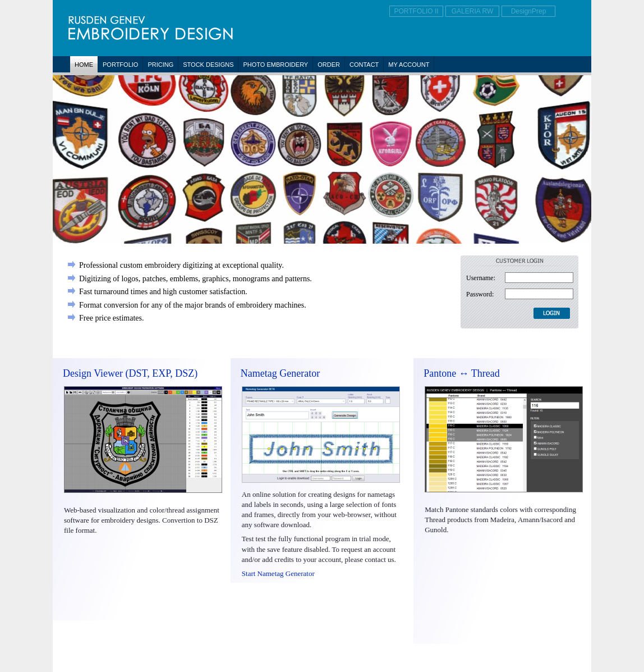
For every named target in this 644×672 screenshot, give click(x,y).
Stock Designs (208, 65)
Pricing (160, 65)
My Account (409, 65)
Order (329, 65)
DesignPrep (529, 11)
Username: (481, 278)
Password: (480, 294)
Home (84, 65)
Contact (364, 65)
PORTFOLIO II (416, 11)
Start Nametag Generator (278, 573)
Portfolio (120, 65)
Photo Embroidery (275, 65)
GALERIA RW (472, 11)
